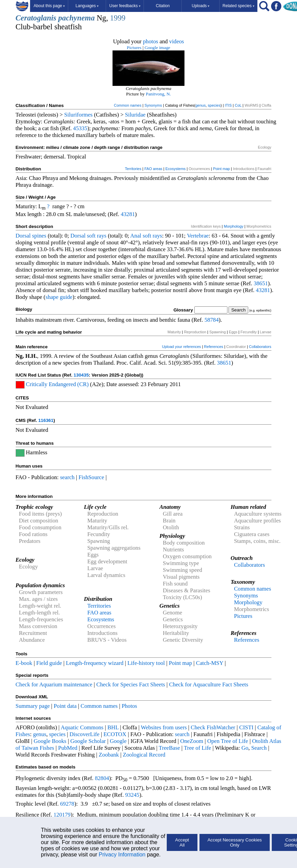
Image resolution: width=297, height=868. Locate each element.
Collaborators (260, 347)
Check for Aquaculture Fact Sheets (209, 684)
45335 (80, 128)
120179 (62, 815)
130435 (81, 375)
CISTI (247, 727)
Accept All (182, 842)
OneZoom (192, 741)
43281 (128, 214)
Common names (128, 105)
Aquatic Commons (82, 727)
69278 (67, 804)
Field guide (49, 663)
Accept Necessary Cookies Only (234, 842)
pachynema (77, 18)
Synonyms (153, 105)
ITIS (228, 105)
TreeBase (169, 748)
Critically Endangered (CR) (57, 384)
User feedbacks (125, 6)
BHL (113, 727)
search (67, 477)
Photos (129, 706)
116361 (46, 420)
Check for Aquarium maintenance (54, 684)
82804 (102, 778)
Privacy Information (122, 855)
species (214, 105)
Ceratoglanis (36, 18)
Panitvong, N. (159, 94)
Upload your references (181, 347)
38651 (261, 283)
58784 (212, 320)
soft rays (97, 236)
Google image (157, 48)
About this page (49, 6)
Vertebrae (198, 236)
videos (177, 41)
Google (118, 741)
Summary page (33, 706)
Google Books (50, 741)
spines (39, 236)
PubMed (68, 748)
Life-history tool (146, 663)
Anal (136, 236)
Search (259, 748)
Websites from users (164, 727)
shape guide (59, 297)
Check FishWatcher (213, 727)
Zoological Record (144, 755)
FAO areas (153, 169)
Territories (133, 169)
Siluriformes (78, 115)
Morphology (233, 226)
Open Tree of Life (228, 741)
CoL (238, 105)
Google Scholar (88, 741)
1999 (117, 18)
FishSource (91, 477)
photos (150, 41)
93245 (132, 795)
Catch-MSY (210, 663)
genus (201, 105)
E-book (24, 663)
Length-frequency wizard (95, 663)
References (213, 347)
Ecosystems (175, 169)
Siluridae (135, 115)
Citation (163, 6)
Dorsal (23, 236)
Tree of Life (197, 748)
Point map (222, 169)
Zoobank (109, 755)
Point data (65, 706)
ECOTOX (115, 734)
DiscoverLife (85, 734)
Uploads (201, 6)
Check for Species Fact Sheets (131, 684)
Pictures (134, 48)
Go (245, 748)
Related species (239, 6)
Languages (87, 6)
